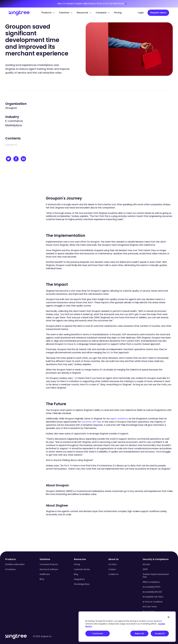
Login (141, 13)
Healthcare (45, 574)
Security (146, 564)
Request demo (158, 13)
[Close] (169, 617)
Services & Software (49, 569)
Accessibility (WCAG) (152, 592)
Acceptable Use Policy (153, 597)
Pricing (118, 13)
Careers (112, 569)
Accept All (160, 634)
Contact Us (113, 574)
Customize (97, 634)
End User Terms (150, 607)
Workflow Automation (15, 564)
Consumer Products (49, 564)
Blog (76, 574)
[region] (127, 627)
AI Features (10, 569)
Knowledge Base (82, 584)
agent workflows (119, 419)
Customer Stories (82, 569)
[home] (23, 13)
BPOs (42, 579)
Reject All (139, 634)
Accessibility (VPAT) (151, 587)
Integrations (79, 579)
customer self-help (91, 422)
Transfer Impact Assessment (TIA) (156, 576)
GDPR (145, 569)
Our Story (113, 564)
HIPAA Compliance (151, 582)
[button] (48, 13)
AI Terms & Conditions (153, 602)
